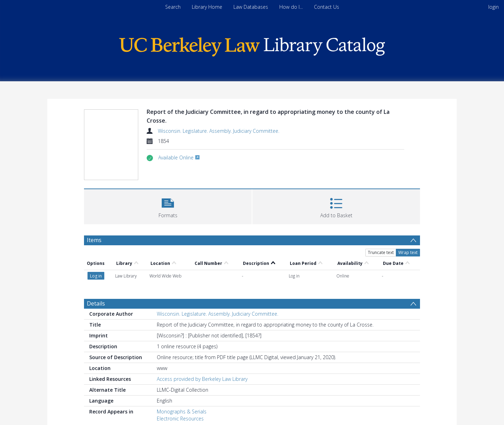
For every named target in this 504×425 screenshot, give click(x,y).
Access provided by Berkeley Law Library (202, 379)
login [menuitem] (493, 7)
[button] (168, 206)
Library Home (207, 7)
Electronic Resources (180, 419)
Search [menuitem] (173, 7)
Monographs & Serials (182, 412)
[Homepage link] (252, 45)
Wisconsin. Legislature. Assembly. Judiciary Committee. (219, 131)
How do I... (291, 7)
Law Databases (251, 7)
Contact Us (327, 7)
